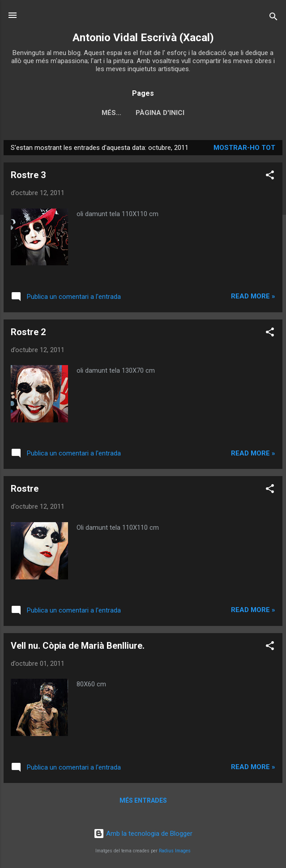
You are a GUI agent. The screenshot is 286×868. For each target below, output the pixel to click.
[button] (270, 177)
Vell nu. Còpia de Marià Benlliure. (78, 646)
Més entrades (143, 800)
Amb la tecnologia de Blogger (143, 834)
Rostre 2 (28, 332)
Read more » (253, 296)
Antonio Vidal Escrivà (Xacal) (143, 38)
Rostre (25, 489)
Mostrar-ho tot (244, 148)
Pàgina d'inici (143, 113)
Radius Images (175, 851)
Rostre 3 (28, 175)
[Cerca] (273, 18)
